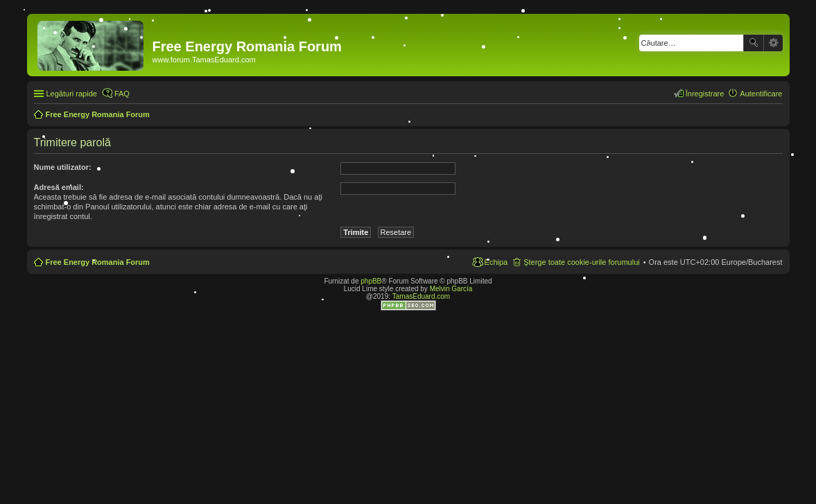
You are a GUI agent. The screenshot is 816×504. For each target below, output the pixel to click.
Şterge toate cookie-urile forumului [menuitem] (582, 262)
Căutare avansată (773, 43)
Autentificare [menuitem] (761, 94)
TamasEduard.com (421, 296)
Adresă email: (59, 187)
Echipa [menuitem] (496, 262)
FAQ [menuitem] (122, 94)
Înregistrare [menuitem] (705, 94)
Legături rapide (72, 94)
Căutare (754, 43)
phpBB (371, 281)
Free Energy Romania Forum (98, 262)
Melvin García (451, 289)
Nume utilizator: (63, 167)
